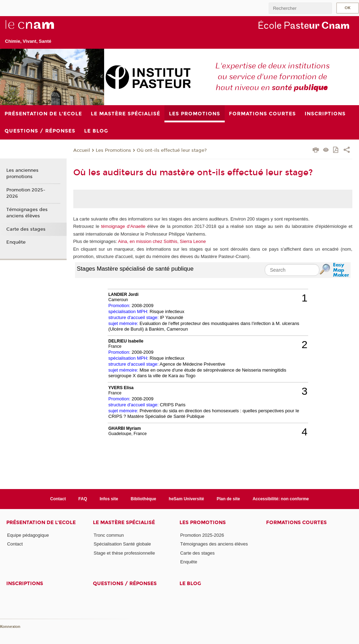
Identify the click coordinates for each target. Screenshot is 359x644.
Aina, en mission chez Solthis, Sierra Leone (162, 241)
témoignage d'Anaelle (123, 226)
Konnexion (10, 627)
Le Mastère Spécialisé (124, 523)
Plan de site (228, 499)
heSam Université (186, 499)
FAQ (83, 499)
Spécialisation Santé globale (122, 544)
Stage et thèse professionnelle (124, 553)
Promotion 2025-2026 (26, 193)
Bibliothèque (144, 499)
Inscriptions (25, 584)
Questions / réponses (125, 584)
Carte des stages (26, 229)
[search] (300, 8)
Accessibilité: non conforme (281, 499)
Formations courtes (296, 523)
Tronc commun (109, 535)
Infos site (109, 499)
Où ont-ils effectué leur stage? (172, 150)
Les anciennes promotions (22, 174)
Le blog (190, 584)
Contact (58, 499)
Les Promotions (113, 150)
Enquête (16, 242)
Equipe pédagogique (28, 535)
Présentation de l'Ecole (41, 523)
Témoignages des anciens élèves (27, 213)
